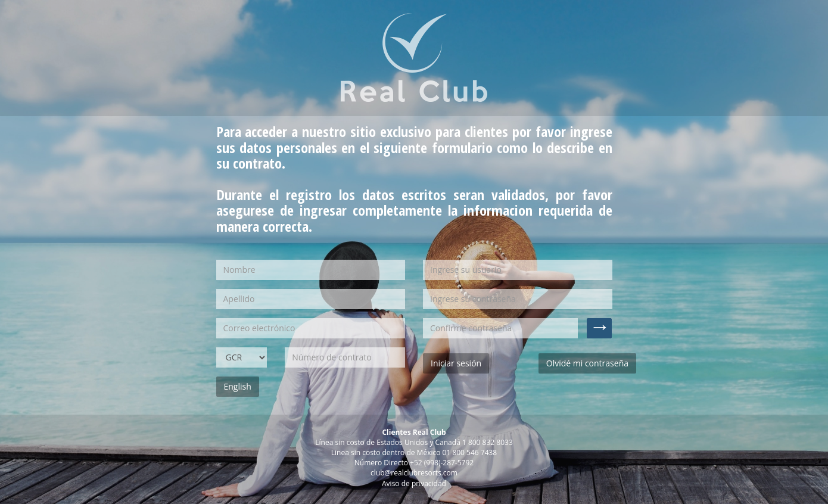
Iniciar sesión (456, 363)
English (238, 386)
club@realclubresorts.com (414, 473)
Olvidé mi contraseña (587, 363)
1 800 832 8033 (488, 442)
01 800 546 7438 (470, 452)
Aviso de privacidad (414, 483)
